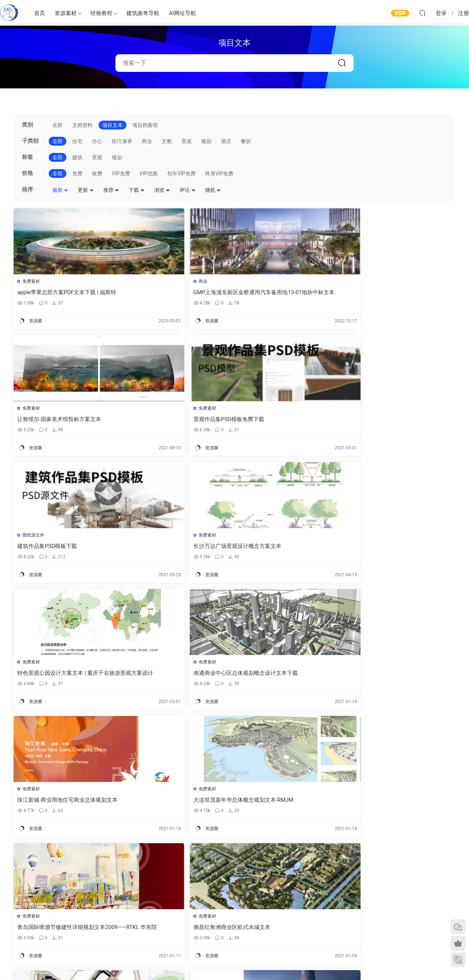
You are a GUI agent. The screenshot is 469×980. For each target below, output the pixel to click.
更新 (86, 190)
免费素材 (32, 281)
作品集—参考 (208, 933)
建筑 (77, 157)
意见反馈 (370, 902)
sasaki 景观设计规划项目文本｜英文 (174, 804)
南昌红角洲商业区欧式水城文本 (392, 548)
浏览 (162, 190)
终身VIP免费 (219, 173)
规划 (206, 141)
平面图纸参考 (307, 903)
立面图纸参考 (307, 914)
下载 (136, 190)
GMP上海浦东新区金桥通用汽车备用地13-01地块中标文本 (177, 292)
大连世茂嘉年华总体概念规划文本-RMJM (178, 548)
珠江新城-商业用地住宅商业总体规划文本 (66, 548)
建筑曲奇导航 (143, 13)
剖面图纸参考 (307, 924)
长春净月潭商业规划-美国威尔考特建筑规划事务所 (66, 805)
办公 (97, 141)
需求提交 (370, 891)
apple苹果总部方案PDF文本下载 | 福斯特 (65, 292)
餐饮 (246, 141)
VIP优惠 (149, 173)
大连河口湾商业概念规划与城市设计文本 (65, 677)
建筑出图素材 (209, 891)
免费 (77, 173)
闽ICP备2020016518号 (188, 962)
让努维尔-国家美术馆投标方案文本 (284, 292)
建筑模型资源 (209, 902)
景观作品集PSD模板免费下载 (389, 292)
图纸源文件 (34, 409)
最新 (60, 190)
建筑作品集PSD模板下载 (48, 420)
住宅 (77, 141)
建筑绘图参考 (307, 892)
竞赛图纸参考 (307, 935)
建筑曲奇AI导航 (57, 920)
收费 (97, 173)
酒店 (226, 141)
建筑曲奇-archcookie (9, 13)
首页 (40, 13)
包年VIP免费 (181, 173)
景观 (187, 141)
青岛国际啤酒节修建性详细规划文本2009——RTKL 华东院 (289, 548)
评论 (187, 190)
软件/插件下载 (56, 931)
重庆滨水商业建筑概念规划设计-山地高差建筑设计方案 (401, 677)
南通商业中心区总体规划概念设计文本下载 (400, 420)
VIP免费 (121, 173)
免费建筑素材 (209, 912)
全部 (58, 125)
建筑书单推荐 (55, 941)
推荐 (111, 190)
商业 (147, 141)
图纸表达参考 (209, 923)
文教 (167, 141)
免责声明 (370, 933)
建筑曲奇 (156, 962)
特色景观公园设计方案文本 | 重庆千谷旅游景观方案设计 (288, 420)
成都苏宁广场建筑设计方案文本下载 (174, 676)
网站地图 (370, 912)
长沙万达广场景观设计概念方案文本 (174, 420)
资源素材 (66, 13)
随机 (213, 190)
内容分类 (370, 923)
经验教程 (101, 13)
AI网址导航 (182, 13)
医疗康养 (122, 141)
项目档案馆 (145, 125)
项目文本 (112, 125)
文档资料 (82, 125)
